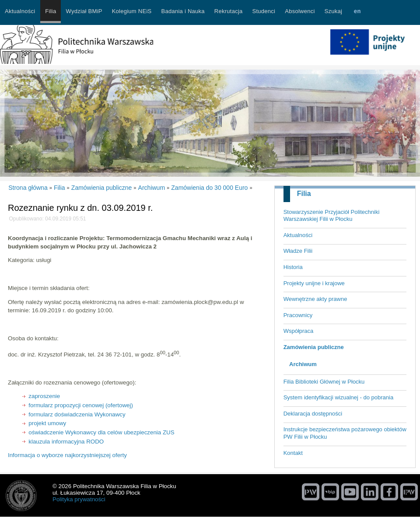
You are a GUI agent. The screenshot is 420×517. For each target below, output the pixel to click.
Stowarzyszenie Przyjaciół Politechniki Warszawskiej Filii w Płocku (332, 216)
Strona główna (28, 188)
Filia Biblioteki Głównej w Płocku (324, 382)
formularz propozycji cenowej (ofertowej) (81, 405)
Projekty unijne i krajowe (314, 283)
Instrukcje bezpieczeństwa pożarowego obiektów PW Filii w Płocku (345, 433)
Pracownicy (298, 315)
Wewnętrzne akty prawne (315, 299)
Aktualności (298, 235)
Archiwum (303, 364)
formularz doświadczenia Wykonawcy (77, 414)
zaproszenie (44, 396)
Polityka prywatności (79, 499)
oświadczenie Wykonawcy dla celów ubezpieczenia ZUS (101, 432)
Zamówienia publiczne (314, 347)
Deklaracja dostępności (313, 414)
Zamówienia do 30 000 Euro (209, 188)
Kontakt (293, 453)
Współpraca (299, 331)
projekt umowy (47, 423)
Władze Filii (298, 251)
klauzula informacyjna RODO (66, 442)
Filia (304, 194)
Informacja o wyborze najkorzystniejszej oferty (67, 455)
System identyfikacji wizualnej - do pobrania (338, 397)
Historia (293, 267)
